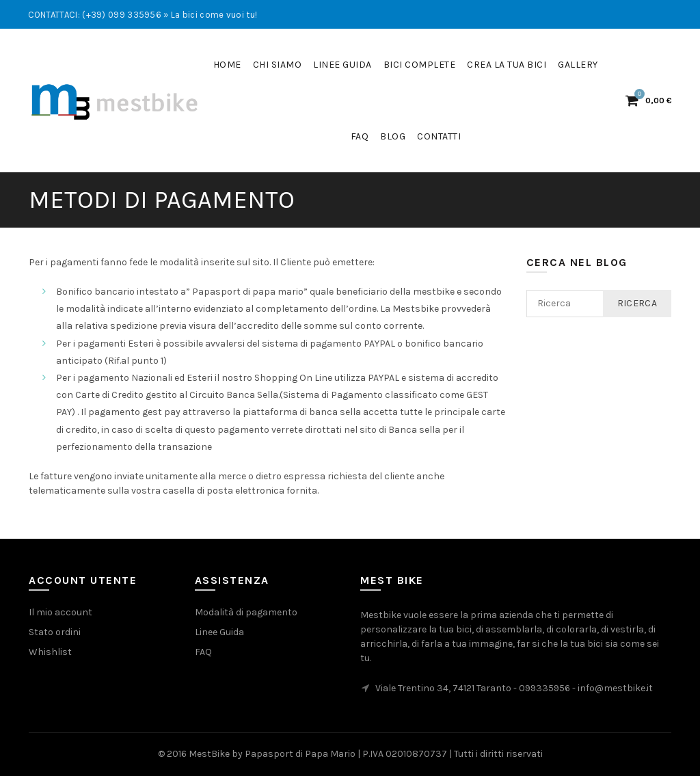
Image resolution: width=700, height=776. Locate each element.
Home (227, 65)
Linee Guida (219, 632)
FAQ (203, 652)
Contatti (439, 136)
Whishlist (50, 652)
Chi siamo (278, 65)
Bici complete (420, 65)
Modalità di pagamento (246, 612)
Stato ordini (55, 632)
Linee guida (342, 65)
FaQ (360, 136)
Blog (393, 136)
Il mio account (60, 612)
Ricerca (637, 303)
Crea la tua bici (507, 65)
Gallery (578, 65)
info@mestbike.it (615, 688)
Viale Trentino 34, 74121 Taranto (443, 688)
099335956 (544, 688)
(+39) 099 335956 (122, 15)
